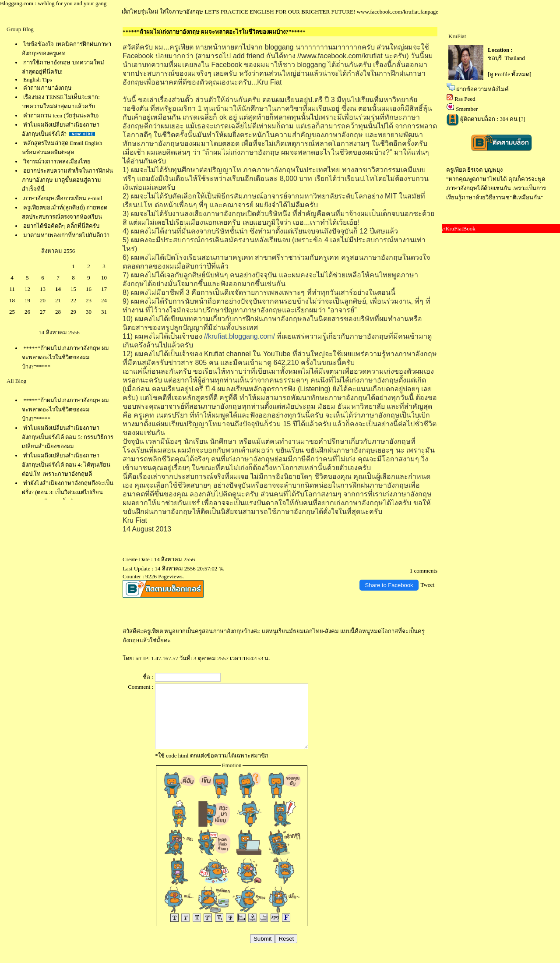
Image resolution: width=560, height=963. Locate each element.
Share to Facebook (389, 585)
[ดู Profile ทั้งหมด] (510, 74)
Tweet (427, 585)
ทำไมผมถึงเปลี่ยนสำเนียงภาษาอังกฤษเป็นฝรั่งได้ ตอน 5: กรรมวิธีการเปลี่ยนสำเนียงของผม (68, 437)
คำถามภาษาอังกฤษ (48, 88)
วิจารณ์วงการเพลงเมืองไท (57, 161)
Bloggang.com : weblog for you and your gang (53, 3)
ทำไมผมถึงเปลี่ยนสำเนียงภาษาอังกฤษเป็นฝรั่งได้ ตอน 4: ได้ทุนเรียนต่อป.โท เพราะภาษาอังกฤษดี (66, 465)
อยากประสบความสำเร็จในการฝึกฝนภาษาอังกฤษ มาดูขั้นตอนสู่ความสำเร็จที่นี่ (67, 180)
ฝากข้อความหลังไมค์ (483, 89)
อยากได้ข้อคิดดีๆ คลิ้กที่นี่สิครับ (61, 226)
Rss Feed (465, 99)
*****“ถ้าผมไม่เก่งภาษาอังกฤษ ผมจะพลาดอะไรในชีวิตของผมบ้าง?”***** (65, 357)
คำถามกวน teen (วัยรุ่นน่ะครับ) (61, 115)
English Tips (37, 80)
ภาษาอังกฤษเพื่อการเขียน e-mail (63, 198)
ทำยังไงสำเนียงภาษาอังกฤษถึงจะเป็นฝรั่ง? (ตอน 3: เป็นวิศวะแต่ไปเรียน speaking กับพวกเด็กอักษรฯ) (68, 492)
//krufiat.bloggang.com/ (239, 336)
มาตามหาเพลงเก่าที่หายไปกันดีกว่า (66, 235)
